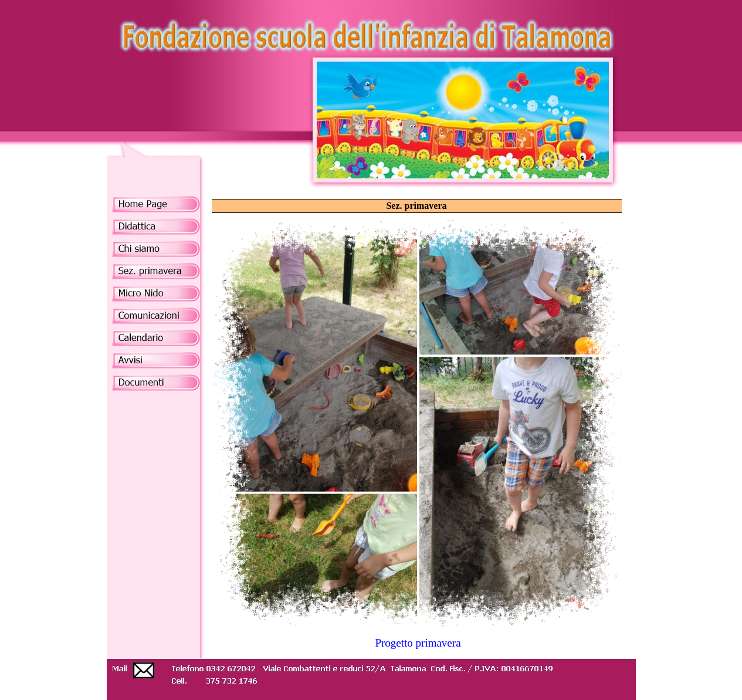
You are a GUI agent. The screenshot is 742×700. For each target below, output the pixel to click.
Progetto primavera (418, 643)
